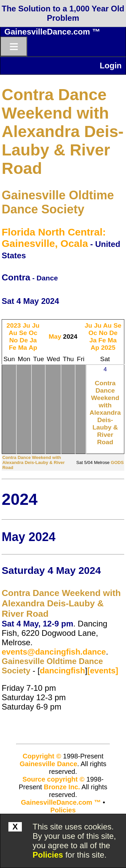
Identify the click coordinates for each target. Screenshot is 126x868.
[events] (103, 671)
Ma (23, 348)
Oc (33, 333)
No (13, 340)
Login (111, 65)
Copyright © (42, 756)
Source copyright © (54, 779)
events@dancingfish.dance (54, 652)
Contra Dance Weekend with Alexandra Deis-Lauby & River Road (63, 131)
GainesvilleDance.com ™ (52, 32)
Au (13, 333)
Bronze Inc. (62, 787)
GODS (117, 462)
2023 (14, 325)
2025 (108, 348)
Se (23, 333)
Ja (33, 340)
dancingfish (62, 671)
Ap (33, 348)
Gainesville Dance (49, 764)
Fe (12, 348)
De (24, 340)
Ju (26, 325)
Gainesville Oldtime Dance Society (58, 202)
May (55, 337)
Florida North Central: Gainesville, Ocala (54, 238)
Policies (48, 855)
